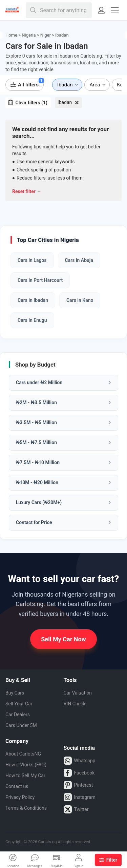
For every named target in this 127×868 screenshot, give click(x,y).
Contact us (17, 786)
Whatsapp (80, 761)
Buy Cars (15, 693)
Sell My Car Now (63, 639)
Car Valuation (78, 693)
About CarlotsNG (23, 754)
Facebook (79, 773)
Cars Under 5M (21, 725)
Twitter (76, 809)
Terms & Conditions (26, 808)
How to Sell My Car (25, 776)
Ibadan (65, 102)
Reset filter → (27, 191)
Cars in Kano (80, 300)
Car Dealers (18, 715)
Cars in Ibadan (33, 300)
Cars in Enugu (32, 320)
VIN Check (75, 704)
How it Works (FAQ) (26, 765)
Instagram (80, 797)
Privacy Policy (20, 797)
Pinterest (78, 785)
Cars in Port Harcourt (40, 280)
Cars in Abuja (79, 260)
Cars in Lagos (32, 260)
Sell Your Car (19, 704)
